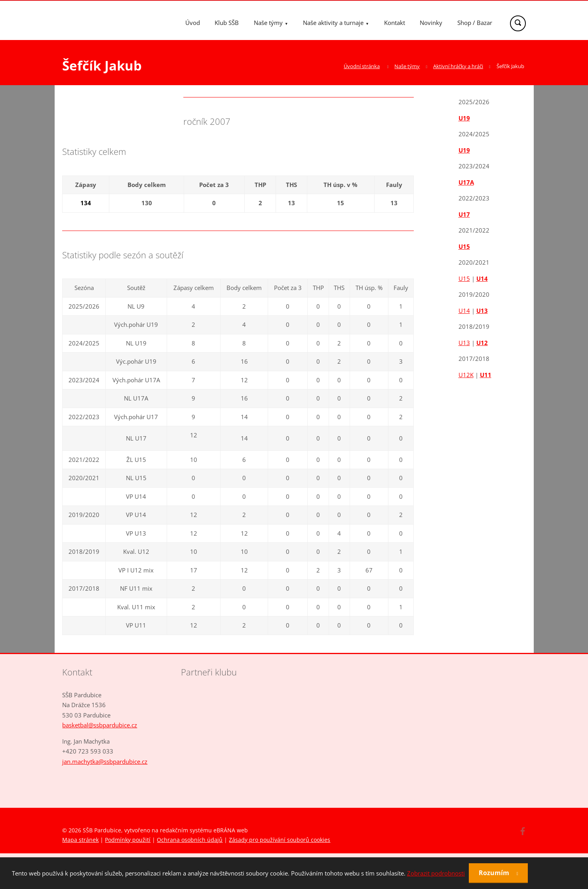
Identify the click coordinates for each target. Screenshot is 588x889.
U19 (464, 118)
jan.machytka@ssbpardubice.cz (105, 761)
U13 (482, 311)
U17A (466, 182)
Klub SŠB (227, 23)
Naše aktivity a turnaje (333, 23)
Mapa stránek (80, 840)
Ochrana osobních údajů (190, 840)
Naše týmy (268, 23)
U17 (464, 214)
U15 (464, 246)
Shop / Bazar (475, 23)
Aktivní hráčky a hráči (458, 66)
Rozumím (495, 873)
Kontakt (395, 23)
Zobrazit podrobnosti (436, 873)
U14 (482, 279)
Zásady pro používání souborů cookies (280, 840)
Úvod (193, 23)
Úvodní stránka (362, 66)
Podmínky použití (128, 840)
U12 (482, 343)
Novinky (431, 23)
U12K (466, 375)
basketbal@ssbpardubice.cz (100, 725)
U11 (486, 375)
